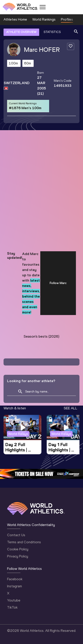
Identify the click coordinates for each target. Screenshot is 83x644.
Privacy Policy (18, 556)
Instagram (14, 586)
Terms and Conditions (24, 542)
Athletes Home (15, 19)
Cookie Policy (18, 549)
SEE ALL (70, 408)
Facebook (15, 579)
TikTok (12, 607)
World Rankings (44, 19)
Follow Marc (58, 283)
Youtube (14, 600)
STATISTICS (52, 32)
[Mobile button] (42, 7)
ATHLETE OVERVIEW (21, 32)
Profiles (67, 19)
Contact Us (16, 535)
